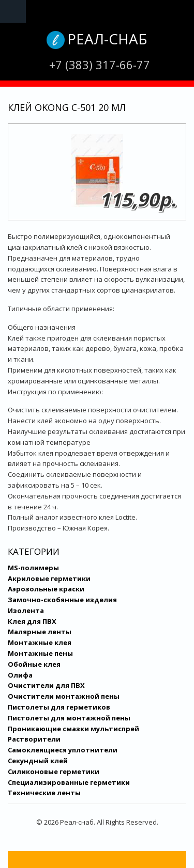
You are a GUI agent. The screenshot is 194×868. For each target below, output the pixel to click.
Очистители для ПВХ (46, 685)
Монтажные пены (40, 653)
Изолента (26, 610)
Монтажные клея (40, 642)
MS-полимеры (33, 568)
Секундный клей (38, 761)
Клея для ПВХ (32, 621)
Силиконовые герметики (54, 771)
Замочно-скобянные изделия (62, 600)
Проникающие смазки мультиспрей (73, 729)
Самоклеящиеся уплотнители (63, 750)
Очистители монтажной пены (64, 696)
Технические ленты (44, 793)
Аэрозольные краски (46, 589)
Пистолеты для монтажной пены (69, 718)
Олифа (20, 675)
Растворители (34, 739)
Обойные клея (34, 664)
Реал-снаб (107, 39)
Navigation (13, 12)
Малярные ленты (40, 632)
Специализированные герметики (69, 782)
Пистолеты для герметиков (59, 707)
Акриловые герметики (49, 578)
